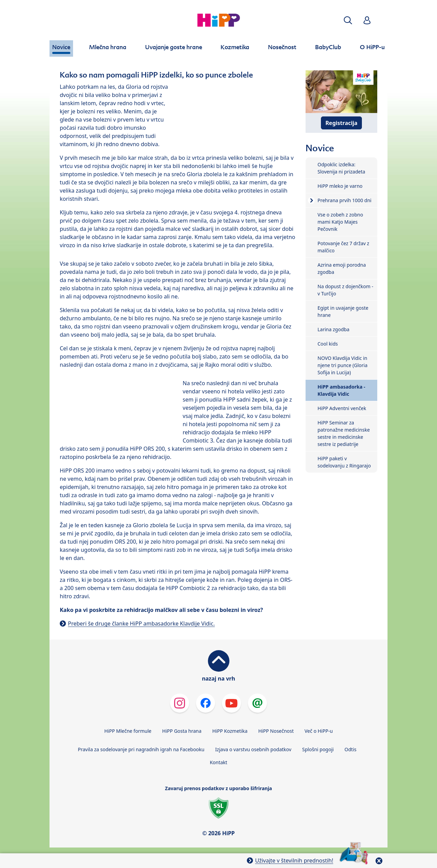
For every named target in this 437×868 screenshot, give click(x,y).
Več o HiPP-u (319, 731)
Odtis (350, 749)
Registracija (341, 123)
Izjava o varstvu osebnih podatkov (253, 749)
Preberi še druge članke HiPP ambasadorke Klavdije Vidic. (141, 624)
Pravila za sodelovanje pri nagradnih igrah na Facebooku (141, 749)
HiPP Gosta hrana (182, 731)
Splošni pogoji (318, 749)
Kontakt (218, 762)
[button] (348, 20)
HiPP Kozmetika (230, 731)
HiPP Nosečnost (276, 731)
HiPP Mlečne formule (128, 731)
